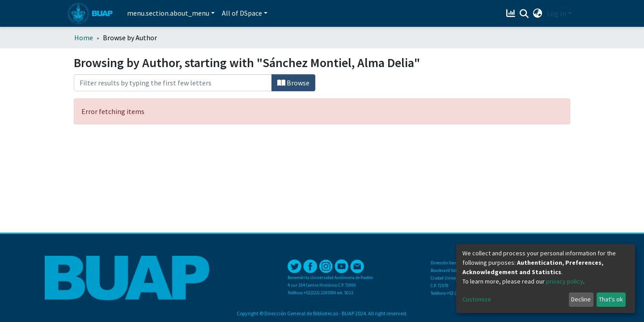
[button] (538, 13)
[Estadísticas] (512, 13)
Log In (557, 13)
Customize (477, 299)
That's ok (611, 299)
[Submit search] (524, 14)
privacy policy (565, 281)
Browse (293, 83)
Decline (581, 299)
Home (84, 38)
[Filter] (173, 83)
